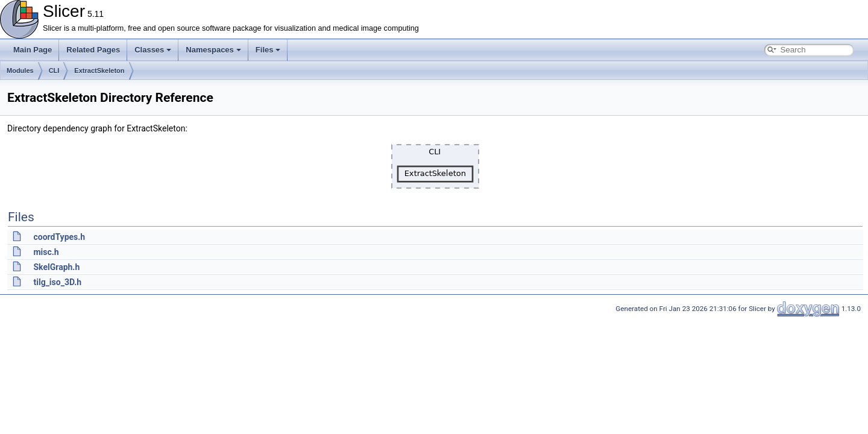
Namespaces (213, 50)
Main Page (33, 50)
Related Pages (93, 50)
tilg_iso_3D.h (57, 282)
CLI (54, 71)
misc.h (46, 252)
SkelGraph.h (56, 267)
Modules (20, 71)
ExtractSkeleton (99, 71)
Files (268, 50)
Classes (153, 50)
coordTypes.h (59, 237)
